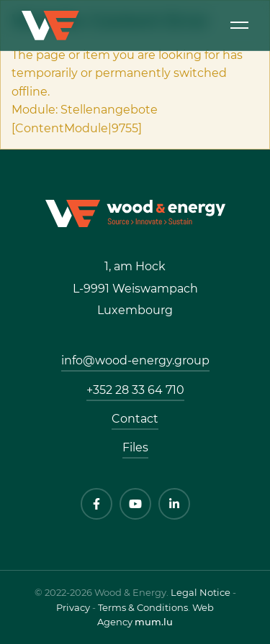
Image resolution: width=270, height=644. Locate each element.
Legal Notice (201, 592)
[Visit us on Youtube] (135, 504)
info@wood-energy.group (135, 360)
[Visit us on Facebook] (96, 504)
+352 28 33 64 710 (135, 390)
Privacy (73, 607)
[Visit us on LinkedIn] (174, 504)
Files (135, 447)
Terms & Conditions (143, 607)
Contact (135, 419)
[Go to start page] (135, 212)
